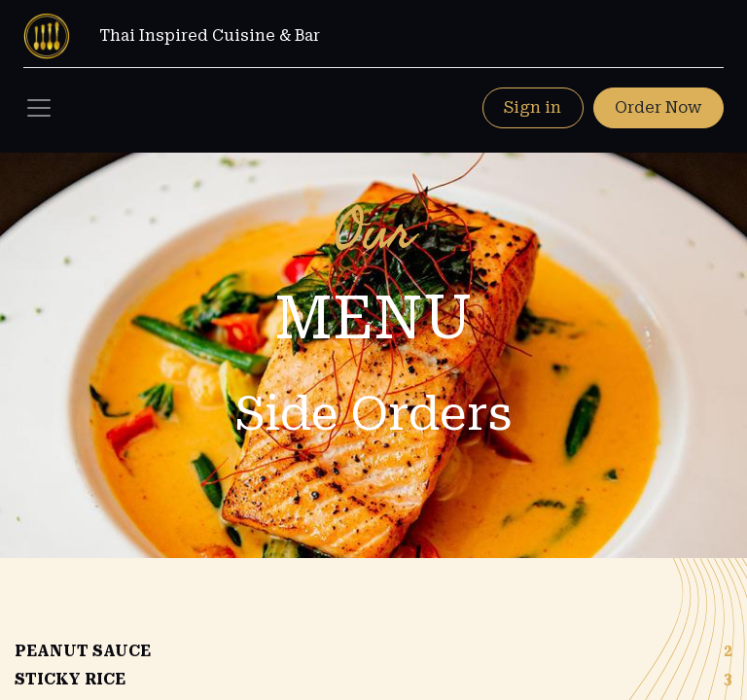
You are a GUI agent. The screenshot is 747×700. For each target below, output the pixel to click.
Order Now (658, 107)
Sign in (533, 107)
